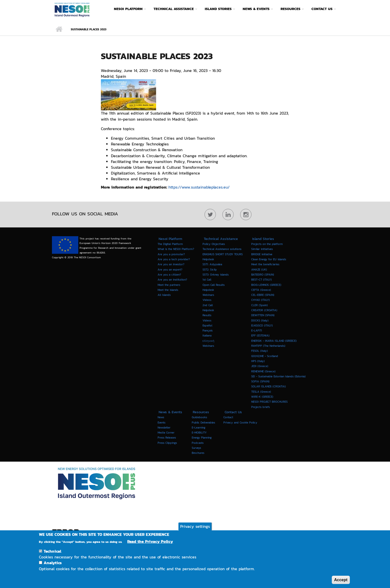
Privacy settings (195, 531)
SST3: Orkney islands (216, 275)
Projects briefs (261, 407)
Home (59, 29)
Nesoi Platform (128, 9)
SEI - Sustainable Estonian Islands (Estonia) (278, 376)
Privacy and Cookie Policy (240, 422)
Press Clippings (167, 443)
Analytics (53, 567)
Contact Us (322, 9)
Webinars (208, 346)
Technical (52, 556)
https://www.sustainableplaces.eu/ (200, 187)
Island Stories (218, 9)
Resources (290, 9)
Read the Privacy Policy (150, 546)
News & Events (256, 9)
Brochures (198, 453)
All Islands (164, 295)
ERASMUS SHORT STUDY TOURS (223, 254)
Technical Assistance (174, 9)
